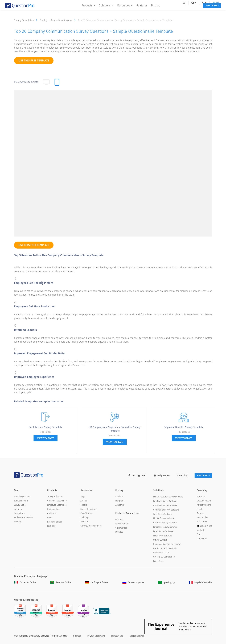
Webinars (85, 522)
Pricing (153, 10)
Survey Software (54, 497)
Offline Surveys (160, 540)
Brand (200, 535)
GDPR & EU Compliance (164, 557)
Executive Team (204, 501)
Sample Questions (22, 497)
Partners (201, 514)
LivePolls (51, 527)
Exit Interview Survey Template (46, 427)
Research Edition (55, 522)
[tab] (57, 82)
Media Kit (201, 531)
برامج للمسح (166, 583)
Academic (120, 505)
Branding (18, 510)
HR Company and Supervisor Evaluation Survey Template (115, 429)
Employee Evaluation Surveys (58, 20)
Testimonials (203, 518)
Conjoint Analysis (161, 553)
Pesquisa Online (61, 583)
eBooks (84, 505)
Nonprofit (120, 501)
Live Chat (178, 476)
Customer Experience (57, 501)
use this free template (34, 60)
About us (201, 497)
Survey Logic (20, 505)
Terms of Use (117, 637)
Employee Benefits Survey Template (184, 427)
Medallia (119, 533)
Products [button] (86, 10)
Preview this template (26, 82)
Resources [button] (123, 10)
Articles (84, 501)
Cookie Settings (137, 637)
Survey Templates (26, 20)
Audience (52, 514)
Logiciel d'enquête (200, 583)
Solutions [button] (104, 10)
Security (18, 522)
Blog (82, 497)
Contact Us (202, 539)
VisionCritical (121, 528)
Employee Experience (57, 505)
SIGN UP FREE (201, 10)
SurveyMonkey (122, 524)
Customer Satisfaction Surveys (167, 545)
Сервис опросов (133, 583)
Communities (53, 510)
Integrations (20, 514)
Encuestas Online (25, 583)
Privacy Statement (96, 637)
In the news (202, 522)
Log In (207, 3)
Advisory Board (204, 505)
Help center (158, 476)
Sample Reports (21, 501)
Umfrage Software (97, 583)
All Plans (119, 497)
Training (84, 518)
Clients (200, 510)
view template (46, 438)
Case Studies (86, 514)
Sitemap (77, 637)
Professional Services (24, 518)
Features (140, 10)
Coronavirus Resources (91, 526)
